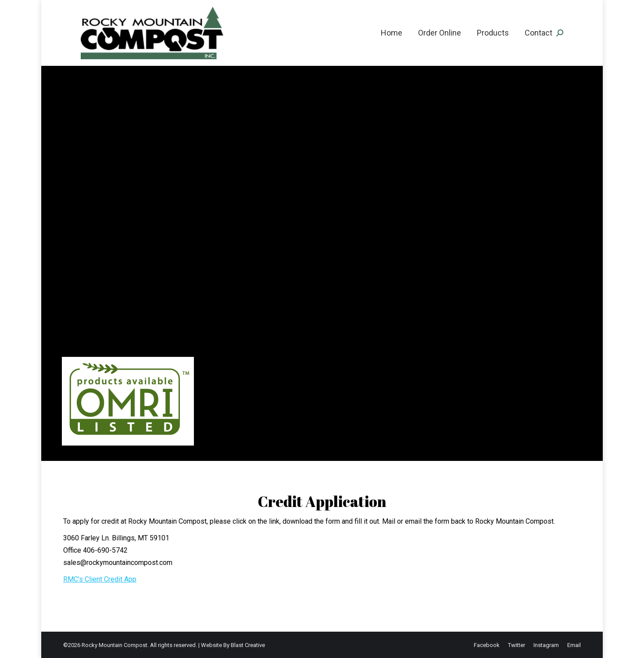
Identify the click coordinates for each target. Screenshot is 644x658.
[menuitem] (392, 33)
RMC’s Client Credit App (100, 579)
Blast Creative (248, 645)
